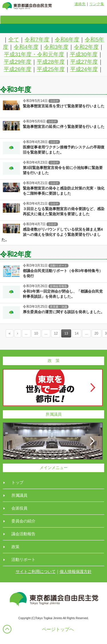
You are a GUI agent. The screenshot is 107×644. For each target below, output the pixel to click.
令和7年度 (37, 40)
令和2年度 (86, 47)
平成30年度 (84, 54)
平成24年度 (84, 69)
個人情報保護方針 (76, 571)
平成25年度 (51, 69)
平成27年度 (84, 62)
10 (36, 333)
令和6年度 (67, 40)
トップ (17, 482)
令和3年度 (56, 47)
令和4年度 (26, 47)
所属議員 (19, 495)
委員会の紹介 (23, 521)
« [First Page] (10, 333)
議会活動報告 (23, 534)
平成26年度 (18, 69)
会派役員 (19, 508)
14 (77, 333)
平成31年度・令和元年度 (34, 54)
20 (96, 333)
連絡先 (80, 4)
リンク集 (97, 4)
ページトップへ (58, 629)
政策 (15, 547)
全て (14, 40)
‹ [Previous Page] (18, 333)
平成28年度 (51, 62)
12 (56, 333)
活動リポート (23, 560)
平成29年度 (18, 62)
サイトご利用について (36, 571)
